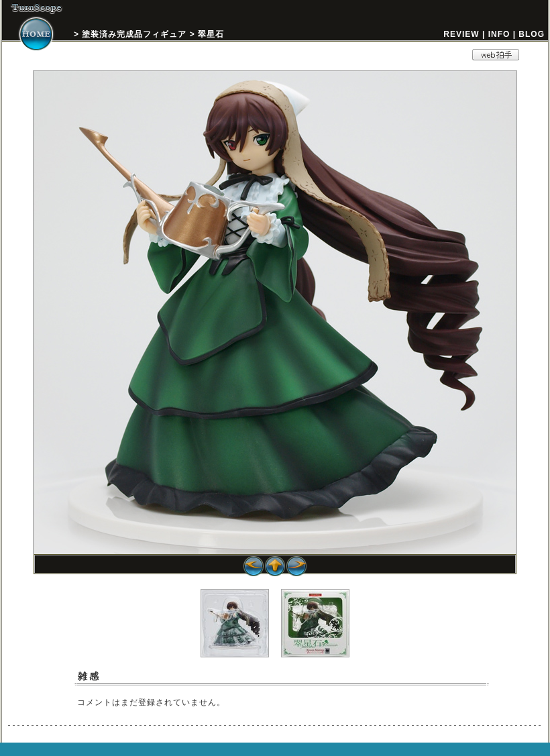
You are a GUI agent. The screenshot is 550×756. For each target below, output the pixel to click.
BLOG (532, 34)
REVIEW (461, 34)
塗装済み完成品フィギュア (134, 34)
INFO (499, 34)
